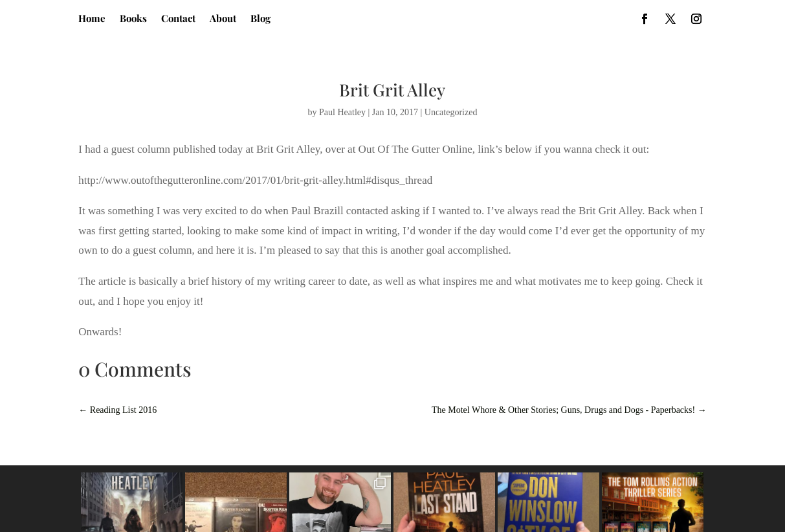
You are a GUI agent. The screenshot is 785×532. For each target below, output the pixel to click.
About (223, 19)
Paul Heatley (342, 112)
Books (133, 19)
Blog (260, 19)
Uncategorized (451, 112)
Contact (178, 19)
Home (92, 19)
